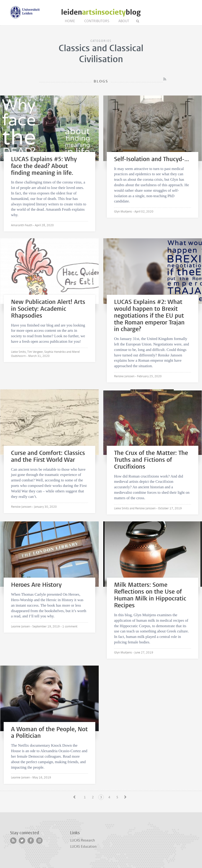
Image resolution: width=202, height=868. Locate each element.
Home (70, 21)
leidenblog (101, 12)
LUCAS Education (83, 847)
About (124, 21)
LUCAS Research (82, 840)
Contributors (97, 21)
